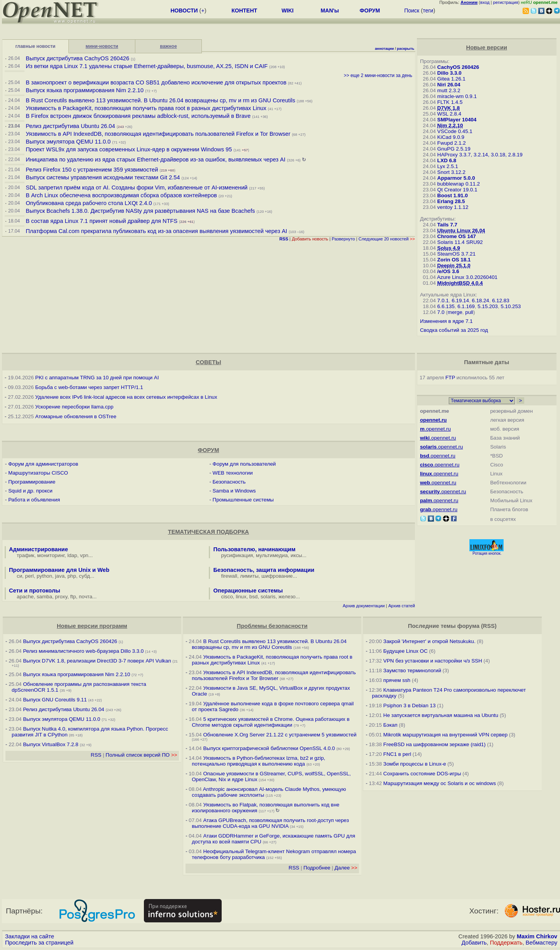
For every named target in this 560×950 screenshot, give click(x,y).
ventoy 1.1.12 (453, 207)
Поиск (412, 11)
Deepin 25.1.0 (454, 266)
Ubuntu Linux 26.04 (461, 230)
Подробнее (317, 868)
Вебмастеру (542, 943)
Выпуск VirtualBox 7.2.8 (51, 744)
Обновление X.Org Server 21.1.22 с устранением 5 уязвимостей (280, 735)
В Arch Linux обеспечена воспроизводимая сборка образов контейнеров (121, 195)
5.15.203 (488, 306)
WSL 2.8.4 (449, 114)
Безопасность (229, 482)
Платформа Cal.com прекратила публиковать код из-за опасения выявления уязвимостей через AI (156, 231)
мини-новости (102, 46)
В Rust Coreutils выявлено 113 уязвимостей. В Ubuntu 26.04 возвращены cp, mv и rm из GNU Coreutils (160, 100)
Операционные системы (248, 591)
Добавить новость (310, 239)
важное (168, 46)
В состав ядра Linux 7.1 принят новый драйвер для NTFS (101, 221)
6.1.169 (466, 306)
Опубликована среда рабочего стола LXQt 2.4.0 (89, 203)
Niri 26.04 (449, 85)
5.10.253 (511, 306)
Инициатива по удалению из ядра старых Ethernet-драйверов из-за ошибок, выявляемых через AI (156, 160)
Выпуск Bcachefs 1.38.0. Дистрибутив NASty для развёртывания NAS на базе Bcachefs (140, 211)
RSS (96, 755)
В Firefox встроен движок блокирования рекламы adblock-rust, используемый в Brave (138, 116)
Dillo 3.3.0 (449, 73)
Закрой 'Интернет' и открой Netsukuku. (430, 641)
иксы (296, 555)
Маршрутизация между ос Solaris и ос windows (440, 783)
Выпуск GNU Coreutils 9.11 (55, 700)
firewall (229, 576)
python (44, 576)
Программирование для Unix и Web (59, 570)
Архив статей (402, 606)
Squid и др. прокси (30, 491)
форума (468, 626)
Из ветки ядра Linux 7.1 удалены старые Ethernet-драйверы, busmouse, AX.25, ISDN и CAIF (147, 66)
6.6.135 (446, 306)
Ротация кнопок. (487, 553)
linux (241, 597)
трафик (25, 555)
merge (455, 312)
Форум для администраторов (43, 464)
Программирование (32, 482)
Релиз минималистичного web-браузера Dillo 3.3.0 (83, 651)
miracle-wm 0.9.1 (457, 96)
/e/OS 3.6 (448, 271)
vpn (84, 555)
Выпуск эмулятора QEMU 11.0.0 (69, 142)
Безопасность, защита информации (264, 570)
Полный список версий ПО (142, 755)
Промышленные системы (243, 500)
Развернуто (343, 239)
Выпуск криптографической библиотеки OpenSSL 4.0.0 (269, 748)
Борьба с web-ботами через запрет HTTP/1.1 (89, 387)
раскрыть (406, 49)
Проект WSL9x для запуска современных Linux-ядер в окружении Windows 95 (129, 149)
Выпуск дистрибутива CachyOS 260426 (77, 58)
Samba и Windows (234, 491)
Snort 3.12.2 (451, 172)
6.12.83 (500, 301)
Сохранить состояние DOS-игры (422, 774)
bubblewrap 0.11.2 (458, 184)
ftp (73, 597)
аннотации (384, 49)
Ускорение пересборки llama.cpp (74, 407)
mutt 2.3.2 (449, 90)
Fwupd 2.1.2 (451, 143)
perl (30, 576)
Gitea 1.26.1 (451, 79)
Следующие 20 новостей (387, 239)
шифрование (277, 576)
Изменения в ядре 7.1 (446, 321)
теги (428, 11)
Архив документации (364, 606)
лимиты (249, 576)
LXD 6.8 (447, 160)
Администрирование (38, 549)
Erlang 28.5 (451, 201)
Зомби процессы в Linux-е (415, 764)
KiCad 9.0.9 (451, 137)
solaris (268, 597)
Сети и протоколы (35, 591)
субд (84, 576)
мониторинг (51, 555)
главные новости (36, 46)
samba (44, 597)
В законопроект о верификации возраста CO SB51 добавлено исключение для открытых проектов (156, 82)
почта (86, 597)
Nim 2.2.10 (450, 125)
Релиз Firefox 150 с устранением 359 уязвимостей (92, 170)
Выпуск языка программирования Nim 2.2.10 (85, 90)
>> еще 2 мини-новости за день (378, 75)
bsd (254, 597)
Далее (346, 868)
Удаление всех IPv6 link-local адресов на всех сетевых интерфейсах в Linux (126, 397)
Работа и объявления (34, 500)
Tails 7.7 (447, 225)
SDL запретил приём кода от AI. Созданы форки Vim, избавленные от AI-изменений (136, 188)
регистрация (506, 2)
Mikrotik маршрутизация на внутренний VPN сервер (445, 735)
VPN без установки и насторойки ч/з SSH (433, 661)
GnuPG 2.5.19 (454, 149)
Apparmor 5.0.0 (456, 178)
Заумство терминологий (412, 670)
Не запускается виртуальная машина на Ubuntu (441, 715)
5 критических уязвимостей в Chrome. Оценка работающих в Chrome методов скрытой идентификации (271, 722)
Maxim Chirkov (537, 936)
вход (485, 2)
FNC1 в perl (397, 754)
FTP (450, 378)
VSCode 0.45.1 (455, 131)
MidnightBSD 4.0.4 (460, 283)
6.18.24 (480, 301)
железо (287, 597)
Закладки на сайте (30, 936)
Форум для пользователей (244, 464)
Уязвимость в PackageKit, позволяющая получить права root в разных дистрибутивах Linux (147, 108)
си (19, 576)
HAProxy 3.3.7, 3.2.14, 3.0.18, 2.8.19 (480, 155)
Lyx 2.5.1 (448, 166)
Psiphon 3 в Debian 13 (410, 705)
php (72, 576)
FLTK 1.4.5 (450, 102)
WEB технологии (233, 473)
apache (25, 597)
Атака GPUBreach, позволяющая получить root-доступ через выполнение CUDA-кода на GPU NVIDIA (270, 823)
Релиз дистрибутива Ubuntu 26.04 (70, 126)
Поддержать (506, 943)
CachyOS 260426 (458, 67)
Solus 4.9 (449, 248)
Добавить (474, 943)
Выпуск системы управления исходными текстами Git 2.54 (103, 177)
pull (469, 312)
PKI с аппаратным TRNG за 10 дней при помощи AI (97, 378)
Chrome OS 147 (456, 236)
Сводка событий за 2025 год (454, 330)
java (60, 576)
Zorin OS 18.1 (454, 260)
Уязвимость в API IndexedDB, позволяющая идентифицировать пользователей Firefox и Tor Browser (158, 134)
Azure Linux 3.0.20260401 (467, 277)
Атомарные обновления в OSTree (76, 416)
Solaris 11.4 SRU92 (460, 242)
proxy (61, 597)
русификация (237, 555)
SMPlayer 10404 (457, 120)
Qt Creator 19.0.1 (457, 190)
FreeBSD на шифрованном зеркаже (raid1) (435, 744)
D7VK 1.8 (448, 108)
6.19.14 (460, 301)
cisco (227, 597)
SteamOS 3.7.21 (456, 254)
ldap (72, 555)
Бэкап (390, 725)
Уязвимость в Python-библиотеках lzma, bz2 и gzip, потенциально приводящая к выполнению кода (258, 761)
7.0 (441, 312)
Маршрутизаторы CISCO (38, 473)
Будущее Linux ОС (406, 651)
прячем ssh (397, 680)
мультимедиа (272, 555)
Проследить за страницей (39, 943)
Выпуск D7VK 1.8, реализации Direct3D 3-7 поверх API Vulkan (98, 661)
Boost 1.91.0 (452, 195)
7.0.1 (443, 301)
